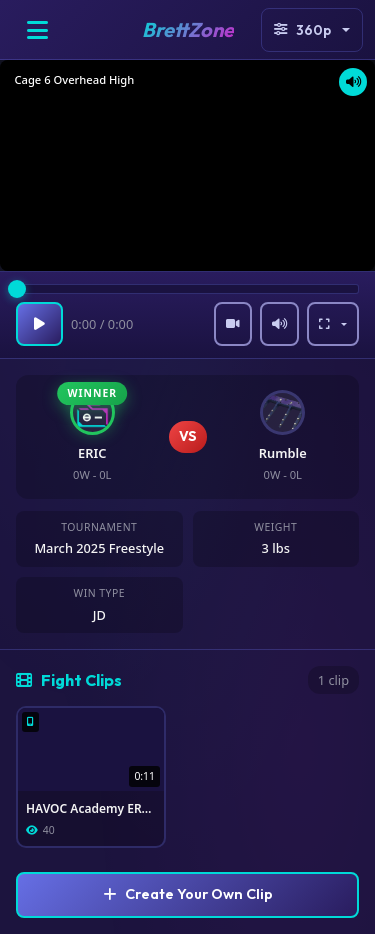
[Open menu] (37, 30)
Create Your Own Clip (188, 894)
